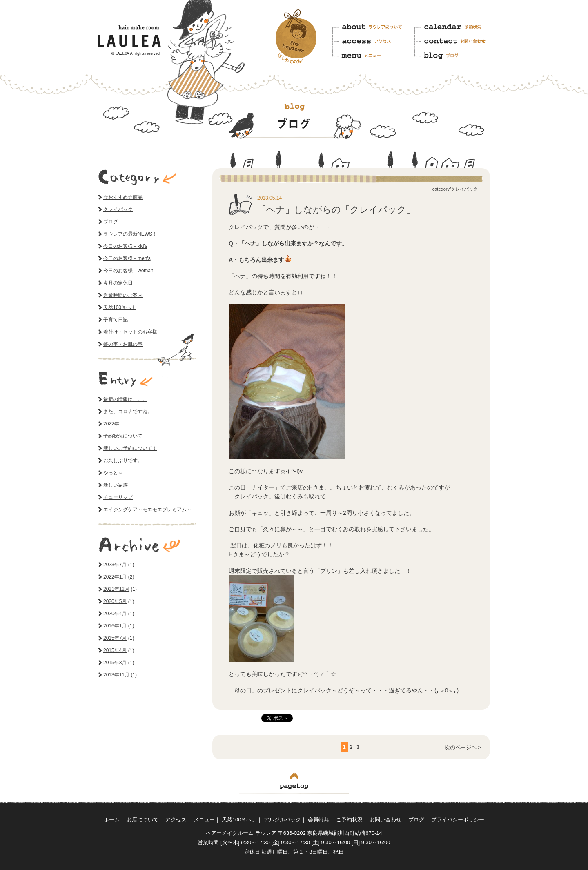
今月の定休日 (118, 283)
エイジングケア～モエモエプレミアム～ (147, 510)
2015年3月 (115, 663)
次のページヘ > (463, 747)
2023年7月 (115, 565)
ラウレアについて (372, 29)
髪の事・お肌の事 (123, 344)
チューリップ (118, 497)
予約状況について (123, 436)
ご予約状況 (349, 820)
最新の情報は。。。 (125, 399)
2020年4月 (115, 614)
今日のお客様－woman (128, 271)
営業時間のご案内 (123, 295)
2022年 (111, 424)
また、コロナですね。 (128, 412)
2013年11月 (116, 675)
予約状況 (455, 29)
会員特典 (318, 820)
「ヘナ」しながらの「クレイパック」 (336, 210)
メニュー (372, 54)
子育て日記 (116, 320)
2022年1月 (115, 577)
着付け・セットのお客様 (130, 332)
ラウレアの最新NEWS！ (130, 234)
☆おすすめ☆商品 (123, 197)
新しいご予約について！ (130, 448)
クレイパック (464, 189)
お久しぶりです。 (123, 461)
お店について (143, 820)
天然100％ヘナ (239, 820)
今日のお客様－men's (127, 258)
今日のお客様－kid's (125, 246)
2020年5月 (115, 601)
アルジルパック (282, 820)
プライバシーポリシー (458, 820)
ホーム (112, 820)
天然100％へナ (120, 307)
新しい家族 (116, 485)
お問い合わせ (455, 41)
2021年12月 (116, 589)
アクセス (372, 41)
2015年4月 (115, 650)
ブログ (455, 54)
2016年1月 (115, 626)
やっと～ (113, 473)
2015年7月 (115, 638)
